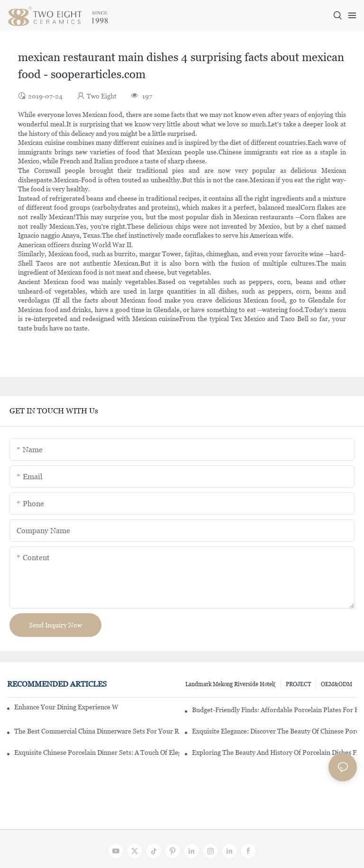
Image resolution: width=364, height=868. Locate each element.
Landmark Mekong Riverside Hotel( (231, 684)
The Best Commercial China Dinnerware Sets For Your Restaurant (97, 731)
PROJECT (298, 684)
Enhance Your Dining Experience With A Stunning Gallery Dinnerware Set (66, 707)
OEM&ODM (337, 684)
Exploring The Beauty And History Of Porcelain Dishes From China (274, 752)
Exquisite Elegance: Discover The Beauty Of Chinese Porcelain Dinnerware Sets (274, 731)
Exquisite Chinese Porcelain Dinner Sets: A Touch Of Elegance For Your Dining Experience (97, 752)
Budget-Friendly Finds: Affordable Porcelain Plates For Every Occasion (274, 710)
